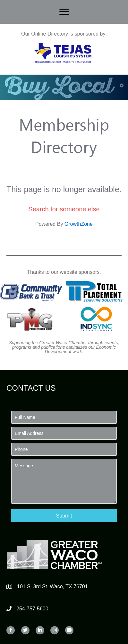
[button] (64, 516)
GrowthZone (79, 224)
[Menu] (64, 12)
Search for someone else (64, 209)
